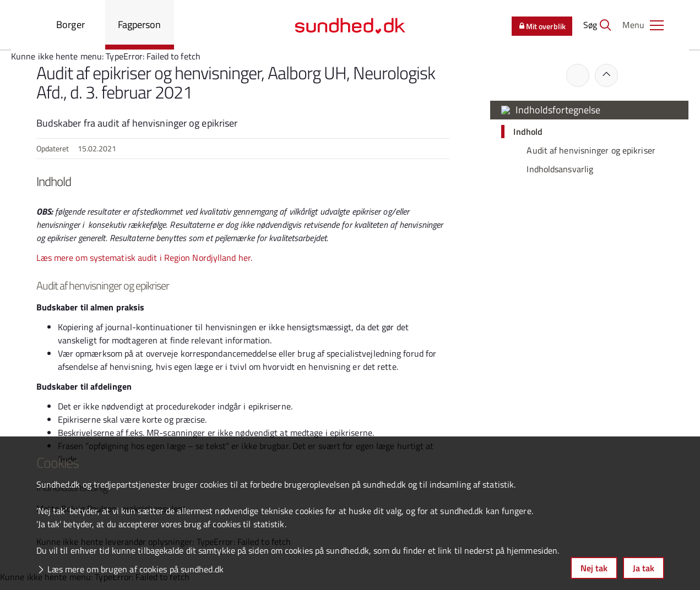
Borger (70, 24)
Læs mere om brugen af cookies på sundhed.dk (135, 569)
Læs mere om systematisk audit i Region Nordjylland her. (145, 258)
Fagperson (140, 24)
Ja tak (644, 568)
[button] (643, 25)
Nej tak (594, 568)
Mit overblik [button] (541, 26)
